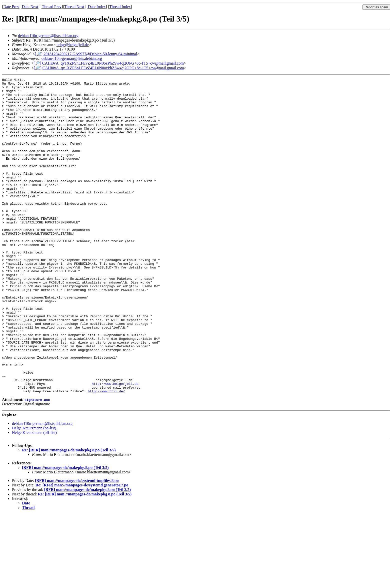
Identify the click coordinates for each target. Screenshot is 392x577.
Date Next (30, 7)
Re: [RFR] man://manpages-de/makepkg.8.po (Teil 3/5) (69, 513)
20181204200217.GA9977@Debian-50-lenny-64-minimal (90, 54)
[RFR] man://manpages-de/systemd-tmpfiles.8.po (77, 544)
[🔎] (39, 54)
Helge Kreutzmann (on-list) (34, 491)
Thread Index (120, 7)
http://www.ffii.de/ (106, 454)
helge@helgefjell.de (73, 45)
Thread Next (74, 7)
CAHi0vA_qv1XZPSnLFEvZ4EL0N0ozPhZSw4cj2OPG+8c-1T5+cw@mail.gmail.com (113, 63)
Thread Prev (52, 7)
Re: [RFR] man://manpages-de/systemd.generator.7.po (82, 548)
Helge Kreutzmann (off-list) (34, 496)
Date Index (97, 7)
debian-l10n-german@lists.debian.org (48, 36)
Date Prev (11, 7)
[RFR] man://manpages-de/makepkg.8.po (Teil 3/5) (65, 531)
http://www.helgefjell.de (115, 445)
